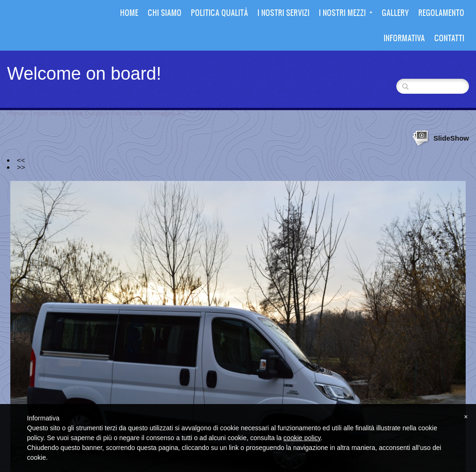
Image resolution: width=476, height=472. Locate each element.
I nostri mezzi (346, 12)
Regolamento (441, 12)
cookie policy (302, 438)
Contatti (449, 38)
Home (129, 12)
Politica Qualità (219, 12)
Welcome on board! (84, 74)
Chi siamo (165, 12)
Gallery (395, 12)
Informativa (404, 38)
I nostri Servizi (283, 12)
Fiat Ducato (88, 113)
